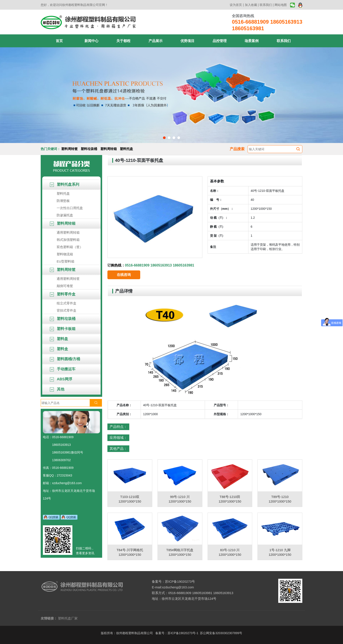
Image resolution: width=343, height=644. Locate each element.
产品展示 (156, 41)
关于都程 (123, 41)
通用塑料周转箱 (68, 232)
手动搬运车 (63, 369)
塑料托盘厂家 (68, 618)
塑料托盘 (126, 149)
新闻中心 (91, 41)
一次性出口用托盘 (70, 208)
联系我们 (266, 5)
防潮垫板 (63, 201)
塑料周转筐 (69, 149)
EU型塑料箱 (66, 261)
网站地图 (281, 5)
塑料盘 (59, 339)
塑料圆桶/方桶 (65, 359)
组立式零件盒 (66, 303)
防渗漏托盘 (65, 215)
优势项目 (187, 41)
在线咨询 (124, 275)
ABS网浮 (61, 379)
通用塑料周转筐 (68, 279)
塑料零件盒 (63, 294)
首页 (59, 41)
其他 (57, 389)
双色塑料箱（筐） (70, 247)
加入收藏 (251, 5)
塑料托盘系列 (65, 184)
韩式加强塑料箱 (68, 240)
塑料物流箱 (65, 254)
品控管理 (220, 41)
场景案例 (252, 41)
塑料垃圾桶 (89, 149)
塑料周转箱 (109, 149)
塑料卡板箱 (63, 329)
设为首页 (236, 5)
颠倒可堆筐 (65, 286)
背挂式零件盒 (66, 310)
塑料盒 (59, 349)
